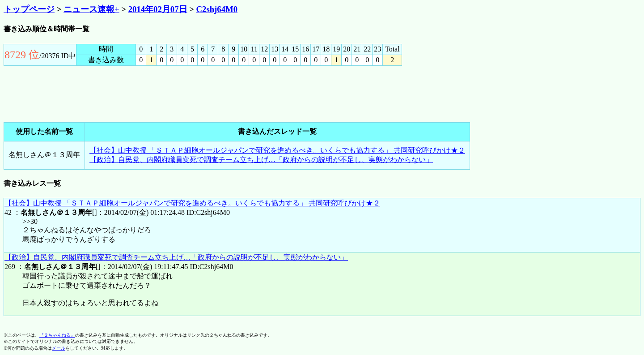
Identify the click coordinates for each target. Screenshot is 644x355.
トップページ (29, 9)
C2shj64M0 (217, 9)
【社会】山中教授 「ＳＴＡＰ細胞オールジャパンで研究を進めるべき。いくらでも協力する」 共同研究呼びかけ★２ (277, 150)
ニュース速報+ (91, 9)
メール (59, 348)
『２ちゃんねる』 (57, 335)
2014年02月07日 (158, 9)
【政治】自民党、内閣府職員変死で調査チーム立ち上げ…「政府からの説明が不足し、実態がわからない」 (261, 160)
